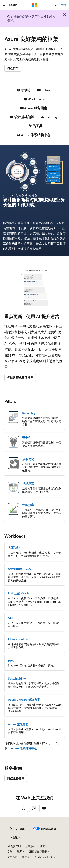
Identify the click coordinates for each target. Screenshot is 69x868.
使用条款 (13, 857)
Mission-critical (18, 639)
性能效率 (28, 505)
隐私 (20, 851)
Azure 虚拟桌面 (18, 724)
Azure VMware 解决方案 (24, 700)
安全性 (27, 438)
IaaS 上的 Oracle (19, 593)
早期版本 (30, 846)
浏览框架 (13, 68)
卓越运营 (28, 483)
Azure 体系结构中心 (24, 748)
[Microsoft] (35, 5)
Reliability (29, 413)
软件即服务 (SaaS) (20, 569)
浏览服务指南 (16, 778)
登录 (63, 5)
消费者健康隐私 (38, 851)
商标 (25, 857)
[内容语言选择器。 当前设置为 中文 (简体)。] (17, 829)
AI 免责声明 (14, 846)
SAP (11, 618)
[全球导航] (4, 5)
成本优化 (28, 459)
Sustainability (17, 678)
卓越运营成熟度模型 (20, 377)
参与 (10, 851)
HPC (11, 660)
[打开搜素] (56, 5)
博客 (43, 846)
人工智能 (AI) (17, 548)
